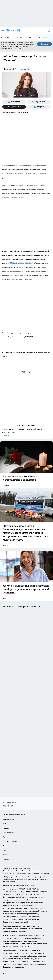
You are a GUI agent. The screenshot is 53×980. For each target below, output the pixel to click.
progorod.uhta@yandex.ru (12, 885)
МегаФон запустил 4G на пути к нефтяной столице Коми (26, 433)
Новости (6, 859)
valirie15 (25, 69)
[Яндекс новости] (39, 102)
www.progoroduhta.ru (22, 869)
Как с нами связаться (10, 841)
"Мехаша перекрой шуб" (22, 263)
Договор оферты (9, 819)
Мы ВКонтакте (35, 37)
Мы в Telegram (21, 37)
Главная (5, 855)
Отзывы (6, 846)
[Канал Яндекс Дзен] (14, 107)
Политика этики (8, 832)
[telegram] (31, 372)
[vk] (23, 372)
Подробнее (19, 967)
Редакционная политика (11, 837)
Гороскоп (6, 828)
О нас (5, 850)
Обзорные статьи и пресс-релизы (15, 815)
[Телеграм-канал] (39, 107)
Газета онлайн (7, 37)
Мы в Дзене (47, 37)
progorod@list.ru (9, 881)
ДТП (4, 824)
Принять (44, 44)
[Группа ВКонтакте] (14, 102)
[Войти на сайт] (49, 31)
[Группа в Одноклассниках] (8, 806)
